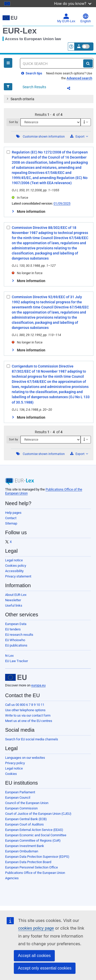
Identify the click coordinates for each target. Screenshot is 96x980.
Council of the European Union (27, 803)
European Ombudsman (22, 851)
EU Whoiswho (15, 640)
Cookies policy (16, 566)
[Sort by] (51, 122)
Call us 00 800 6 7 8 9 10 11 (25, 705)
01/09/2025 (62, 203)
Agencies (12, 878)
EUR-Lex (20, 31)
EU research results (19, 635)
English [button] (86, 18)
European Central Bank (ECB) (26, 819)
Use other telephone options (25, 710)
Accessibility (14, 571)
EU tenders (13, 629)
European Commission (21, 808)
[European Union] (16, 677)
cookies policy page (36, 928)
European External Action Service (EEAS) (34, 830)
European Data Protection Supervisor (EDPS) (37, 857)
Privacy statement (18, 576)
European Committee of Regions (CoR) (33, 840)
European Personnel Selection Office (31, 867)
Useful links (14, 605)
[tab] (49, 99)
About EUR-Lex (16, 595)
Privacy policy (15, 763)
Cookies (11, 774)
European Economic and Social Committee (36, 835)
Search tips (32, 73)
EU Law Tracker (17, 661)
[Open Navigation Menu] (8, 63)
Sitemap (11, 523)
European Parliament (20, 792)
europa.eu (38, 685)
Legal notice (14, 560)
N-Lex (9, 656)
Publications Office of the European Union (35, 873)
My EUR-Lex (66, 18)
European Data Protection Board (28, 862)
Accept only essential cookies (45, 968)
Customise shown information (44, 137)
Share (72, 89)
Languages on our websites (25, 758)
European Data (16, 624)
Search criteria (20, 99)
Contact (11, 518)
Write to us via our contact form (28, 715)
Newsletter (13, 600)
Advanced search (79, 78)
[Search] (88, 63)
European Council (18, 798)
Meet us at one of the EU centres (29, 721)
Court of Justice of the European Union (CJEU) (38, 814)
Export (79, 136)
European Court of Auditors (24, 824)
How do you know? (73, 3)
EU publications (16, 645)
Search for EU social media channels (32, 739)
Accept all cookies (34, 956)
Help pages (13, 513)
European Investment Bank (25, 846)
